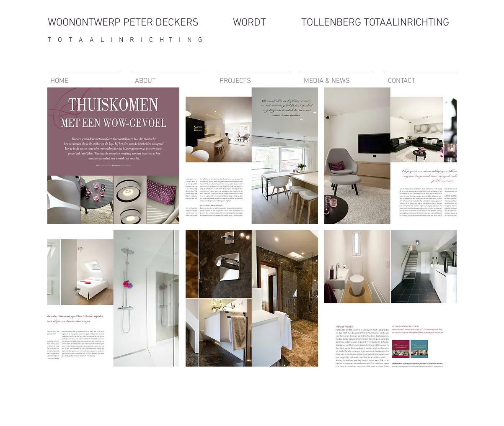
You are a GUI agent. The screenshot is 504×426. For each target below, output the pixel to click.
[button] (114, 156)
